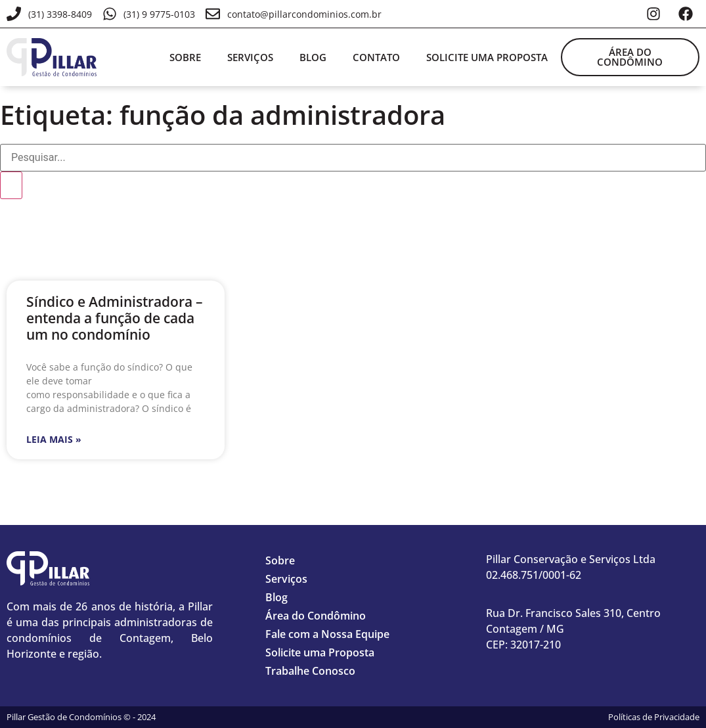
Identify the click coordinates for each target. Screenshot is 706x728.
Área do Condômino (316, 616)
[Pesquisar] (11, 185)
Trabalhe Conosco (310, 671)
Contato (376, 57)
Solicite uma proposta (487, 57)
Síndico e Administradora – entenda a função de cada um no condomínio (115, 318)
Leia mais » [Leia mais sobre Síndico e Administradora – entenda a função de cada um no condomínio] (54, 439)
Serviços (250, 57)
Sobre (185, 57)
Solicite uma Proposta (320, 652)
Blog (313, 57)
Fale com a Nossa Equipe (327, 634)
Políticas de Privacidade (654, 717)
